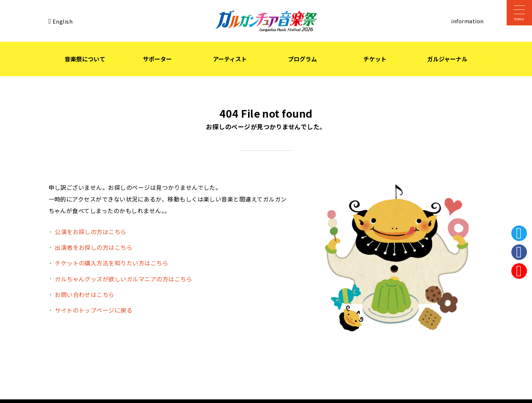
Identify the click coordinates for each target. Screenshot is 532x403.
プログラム (302, 59)
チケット (375, 59)
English (63, 21)
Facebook (519, 252)
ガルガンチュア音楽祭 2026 (266, 21)
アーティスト (230, 59)
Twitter (519, 233)
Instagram (519, 271)
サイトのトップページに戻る (94, 310)
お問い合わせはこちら (85, 294)
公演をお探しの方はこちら (91, 232)
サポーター (157, 59)
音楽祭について (85, 59)
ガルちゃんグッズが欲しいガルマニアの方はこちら (123, 279)
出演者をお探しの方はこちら (94, 247)
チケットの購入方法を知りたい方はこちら (112, 263)
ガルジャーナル (447, 59)
